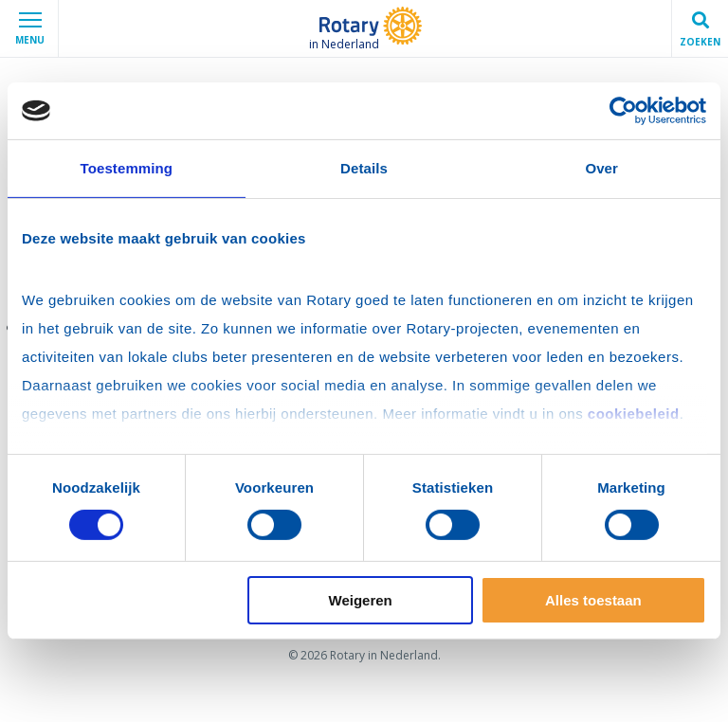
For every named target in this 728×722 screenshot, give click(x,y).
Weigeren (361, 600)
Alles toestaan (593, 600)
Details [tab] (364, 168)
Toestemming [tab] (127, 168)
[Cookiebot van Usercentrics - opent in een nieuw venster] (623, 111)
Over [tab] (601, 168)
